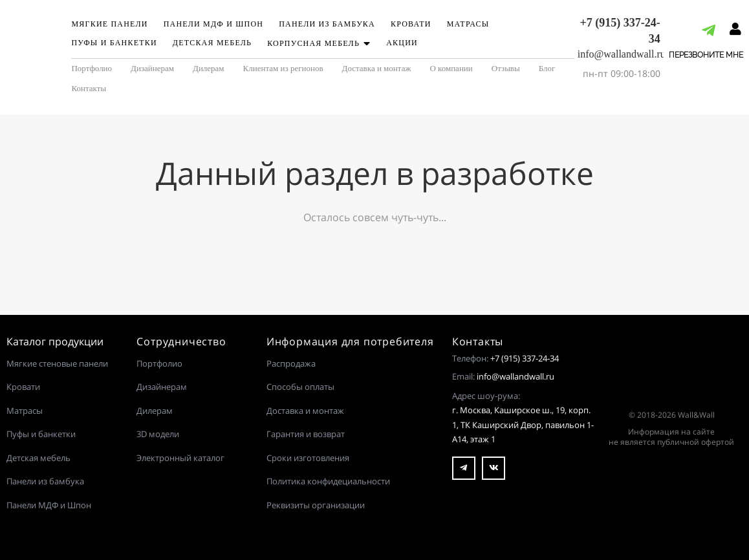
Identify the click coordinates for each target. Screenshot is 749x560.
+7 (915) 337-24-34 (525, 358)
